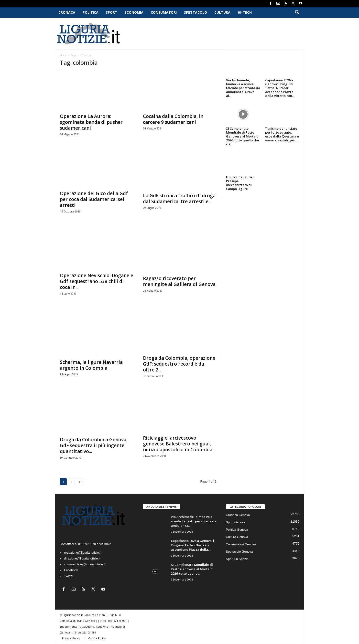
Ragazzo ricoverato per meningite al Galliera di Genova (179, 281)
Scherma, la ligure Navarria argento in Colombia (91, 365)
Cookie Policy (97, 638)
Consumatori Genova (241, 544)
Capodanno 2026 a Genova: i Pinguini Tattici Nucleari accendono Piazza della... (192, 545)
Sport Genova (236, 522)
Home (63, 55)
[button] (297, 12)
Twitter (69, 576)
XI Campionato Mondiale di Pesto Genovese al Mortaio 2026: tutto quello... (192, 569)
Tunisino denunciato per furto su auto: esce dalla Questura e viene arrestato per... (282, 134)
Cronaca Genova (238, 515)
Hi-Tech (245, 12)
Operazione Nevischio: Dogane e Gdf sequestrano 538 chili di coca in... (97, 281)
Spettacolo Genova (239, 552)
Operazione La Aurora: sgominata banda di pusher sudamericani (91, 122)
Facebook (71, 570)
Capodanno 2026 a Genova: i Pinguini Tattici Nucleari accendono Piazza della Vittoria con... (280, 88)
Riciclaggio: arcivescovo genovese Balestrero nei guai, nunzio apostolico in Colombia (178, 444)
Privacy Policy (71, 638)
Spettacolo (196, 12)
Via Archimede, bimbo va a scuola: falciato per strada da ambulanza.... (194, 521)
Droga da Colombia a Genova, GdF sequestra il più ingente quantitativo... (94, 445)
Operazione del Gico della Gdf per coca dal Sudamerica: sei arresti (94, 199)
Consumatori (164, 12)
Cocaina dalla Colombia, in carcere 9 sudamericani (173, 119)
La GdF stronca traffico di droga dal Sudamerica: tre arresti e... (179, 199)
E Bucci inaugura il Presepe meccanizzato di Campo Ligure (240, 183)
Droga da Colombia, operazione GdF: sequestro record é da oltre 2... (179, 364)
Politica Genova (237, 530)
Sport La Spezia (237, 559)
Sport (112, 12)
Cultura (222, 12)
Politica (91, 12)
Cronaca (67, 12)
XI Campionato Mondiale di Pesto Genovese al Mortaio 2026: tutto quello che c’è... (243, 136)
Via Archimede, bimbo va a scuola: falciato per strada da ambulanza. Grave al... (243, 88)
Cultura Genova (237, 537)
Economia (134, 12)
